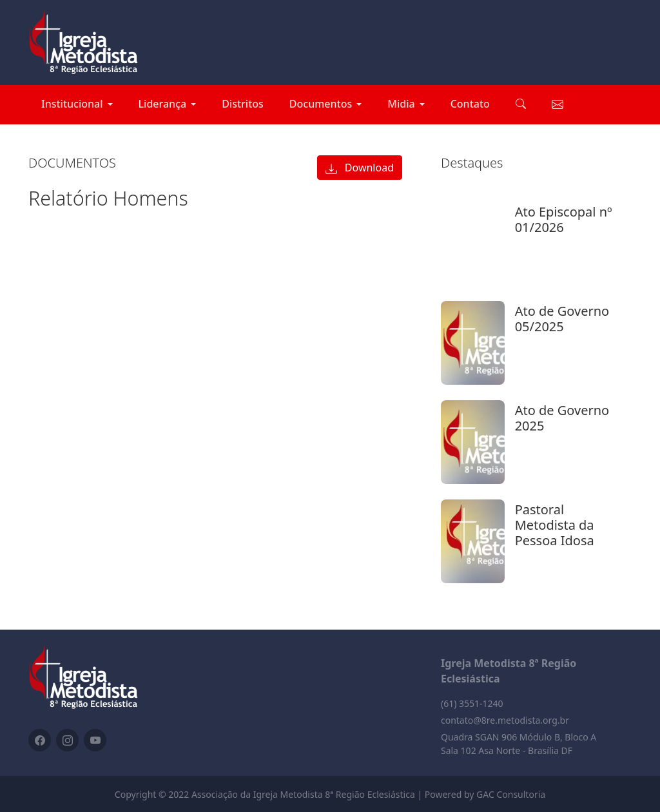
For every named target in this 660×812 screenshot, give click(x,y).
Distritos (243, 104)
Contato (470, 104)
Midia (401, 104)
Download (360, 168)
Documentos (321, 104)
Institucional (72, 104)
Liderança (163, 104)
